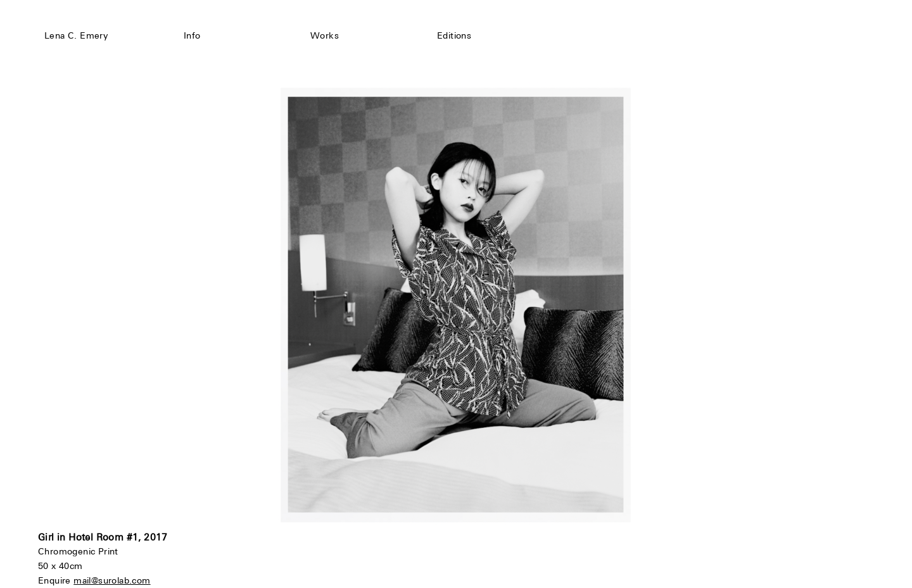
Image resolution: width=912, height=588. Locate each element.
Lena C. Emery (76, 35)
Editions (454, 35)
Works (325, 35)
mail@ (86, 580)
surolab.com (124, 580)
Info (192, 35)
